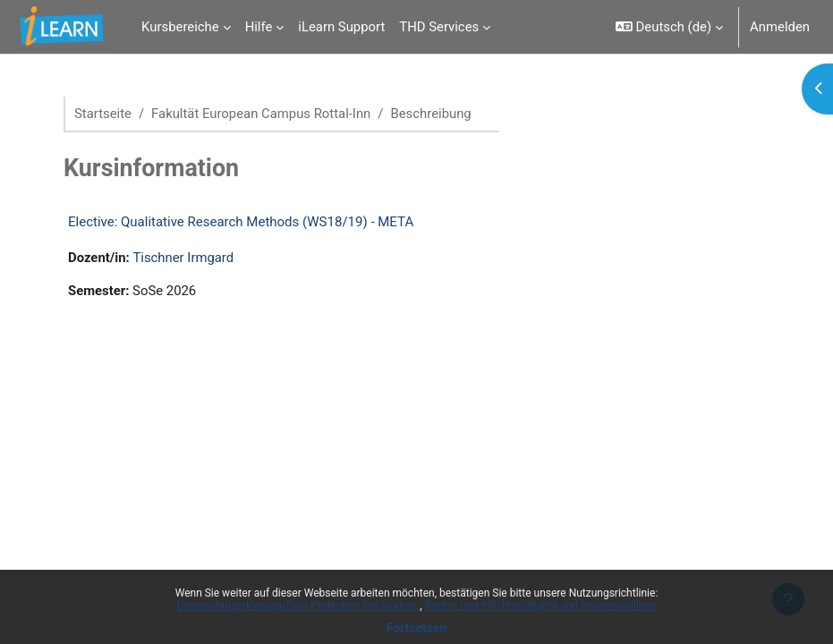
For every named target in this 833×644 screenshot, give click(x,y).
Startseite (103, 114)
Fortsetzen (417, 628)
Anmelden (780, 27)
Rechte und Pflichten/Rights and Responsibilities (541, 606)
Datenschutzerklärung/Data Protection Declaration (298, 606)
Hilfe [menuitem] (259, 27)
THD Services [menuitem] (439, 27)
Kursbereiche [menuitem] (180, 27)
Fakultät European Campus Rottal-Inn (261, 114)
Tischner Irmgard (183, 258)
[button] (669, 27)
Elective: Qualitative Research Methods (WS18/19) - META (241, 222)
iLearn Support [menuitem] (341, 27)
